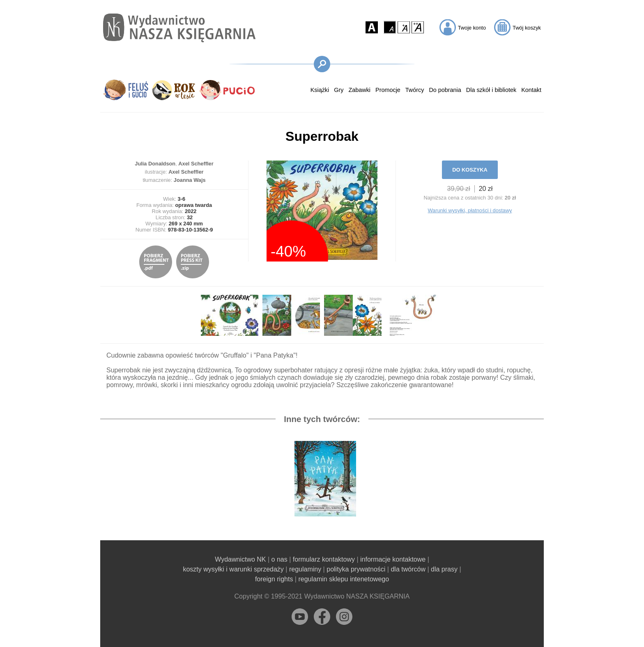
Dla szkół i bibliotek (491, 90)
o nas (279, 559)
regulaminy (305, 569)
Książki (320, 90)
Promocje (388, 90)
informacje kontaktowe (393, 559)
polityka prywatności (356, 569)
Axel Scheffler (196, 164)
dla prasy (444, 569)
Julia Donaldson (155, 164)
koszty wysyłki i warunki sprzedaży (233, 569)
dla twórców (408, 569)
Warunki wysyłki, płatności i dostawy (470, 210)
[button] (372, 27)
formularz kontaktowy (324, 559)
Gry (339, 90)
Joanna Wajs (190, 180)
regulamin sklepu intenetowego (344, 579)
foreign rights (274, 579)
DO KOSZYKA (470, 170)
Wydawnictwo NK (240, 559)
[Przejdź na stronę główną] (179, 28)
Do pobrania (445, 90)
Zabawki (359, 90)
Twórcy (415, 90)
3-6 (182, 199)
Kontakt (531, 90)
